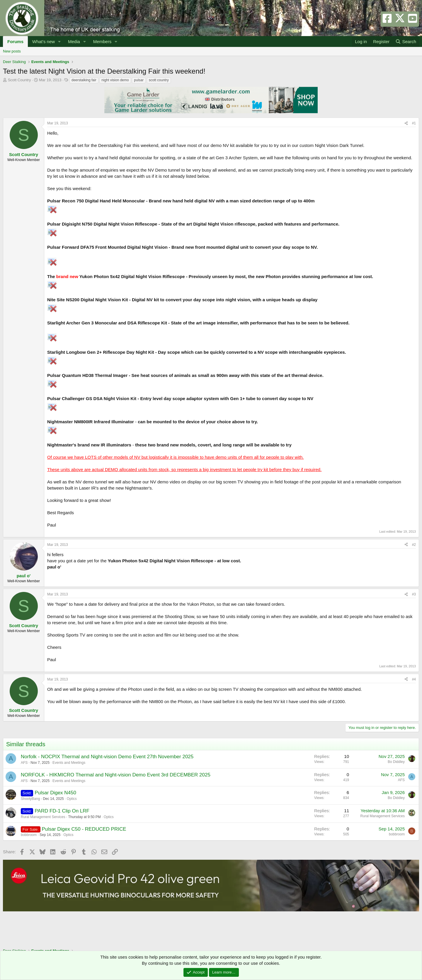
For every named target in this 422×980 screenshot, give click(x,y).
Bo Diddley (396, 762)
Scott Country (19, 80)
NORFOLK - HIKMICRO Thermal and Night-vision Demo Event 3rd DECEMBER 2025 (116, 775)
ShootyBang (30, 799)
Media (74, 42)
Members (102, 42)
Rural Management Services (43, 817)
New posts (12, 51)
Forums (15, 42)
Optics (72, 799)
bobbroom (29, 835)
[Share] (406, 123)
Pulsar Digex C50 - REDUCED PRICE (84, 829)
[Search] (406, 42)
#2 (414, 545)
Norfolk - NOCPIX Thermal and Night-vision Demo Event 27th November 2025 (107, 757)
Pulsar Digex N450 (55, 793)
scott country (159, 80)
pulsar (139, 80)
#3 (414, 594)
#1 (414, 123)
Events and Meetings (69, 763)
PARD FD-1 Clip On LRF (62, 811)
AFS (24, 763)
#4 (414, 679)
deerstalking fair (84, 80)
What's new (44, 42)
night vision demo (115, 80)
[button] (59, 42)
